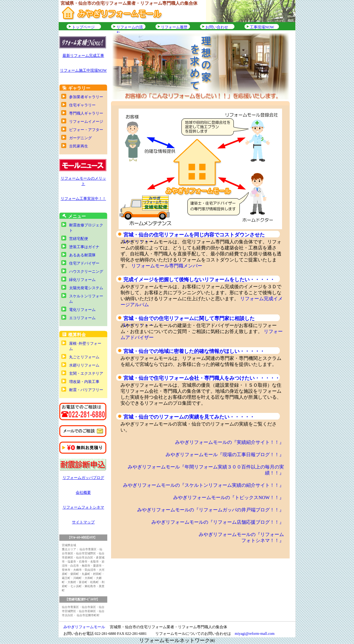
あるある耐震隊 (82, 255)
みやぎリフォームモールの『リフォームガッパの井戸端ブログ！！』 (211, 510)
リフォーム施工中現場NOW (83, 70)
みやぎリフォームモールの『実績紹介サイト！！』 (230, 442)
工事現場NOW (262, 27)
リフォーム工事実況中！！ (83, 199)
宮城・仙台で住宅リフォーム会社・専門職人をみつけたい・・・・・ (202, 378)
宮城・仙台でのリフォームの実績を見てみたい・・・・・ (189, 417)
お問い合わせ (217, 27)
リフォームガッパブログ (83, 478)
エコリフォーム (82, 318)
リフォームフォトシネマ (83, 507)
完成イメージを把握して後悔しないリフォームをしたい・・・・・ (199, 280)
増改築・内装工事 (84, 382)
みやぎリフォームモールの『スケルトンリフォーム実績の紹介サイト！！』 (204, 485)
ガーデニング (80, 138)
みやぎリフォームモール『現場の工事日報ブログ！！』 (225, 455)
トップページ (83, 27)
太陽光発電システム (86, 288)
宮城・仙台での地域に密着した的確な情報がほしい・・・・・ (194, 351)
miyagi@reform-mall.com (255, 634)
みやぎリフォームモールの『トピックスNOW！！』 (229, 498)
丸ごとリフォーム (84, 357)
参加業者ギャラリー (86, 97)
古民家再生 (79, 146)
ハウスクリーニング (86, 271)
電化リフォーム (82, 310)
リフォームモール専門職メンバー (167, 266)
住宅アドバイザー (84, 263)
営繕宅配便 (79, 239)
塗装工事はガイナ (84, 247)
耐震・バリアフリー (86, 390)
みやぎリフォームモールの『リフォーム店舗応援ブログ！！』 (218, 522)
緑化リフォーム (82, 280)
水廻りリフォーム (84, 365)
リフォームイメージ (86, 122)
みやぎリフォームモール (84, 627)
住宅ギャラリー (82, 105)
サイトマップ (83, 522)
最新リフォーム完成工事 (83, 56)
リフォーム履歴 (174, 27)
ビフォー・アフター (86, 130)
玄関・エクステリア (86, 373)
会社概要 (83, 492)
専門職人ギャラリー (86, 113)
